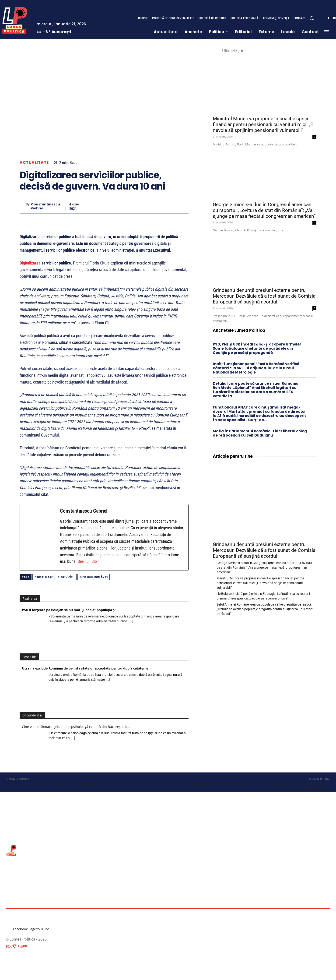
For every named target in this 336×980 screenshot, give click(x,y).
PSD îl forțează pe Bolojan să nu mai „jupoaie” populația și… (70, 610)
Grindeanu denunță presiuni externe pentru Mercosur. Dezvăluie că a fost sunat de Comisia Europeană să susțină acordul (264, 296)
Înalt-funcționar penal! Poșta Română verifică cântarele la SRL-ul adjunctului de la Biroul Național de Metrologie (256, 368)
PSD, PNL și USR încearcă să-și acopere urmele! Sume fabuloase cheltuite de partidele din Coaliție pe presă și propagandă (257, 348)
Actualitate (34, 163)
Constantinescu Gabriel (45, 206)
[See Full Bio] (99, 562)
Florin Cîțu (66, 577)
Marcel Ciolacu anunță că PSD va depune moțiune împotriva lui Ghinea (60, 784)
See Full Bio (87, 561)
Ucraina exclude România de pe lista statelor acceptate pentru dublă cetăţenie (85, 668)
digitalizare (44, 577)
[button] (312, 18)
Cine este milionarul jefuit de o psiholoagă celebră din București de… (76, 727)
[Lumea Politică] (168, 850)
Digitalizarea (30, 263)
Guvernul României (94, 577)
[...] (131, 621)
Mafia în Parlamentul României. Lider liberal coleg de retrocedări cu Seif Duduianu (260, 433)
